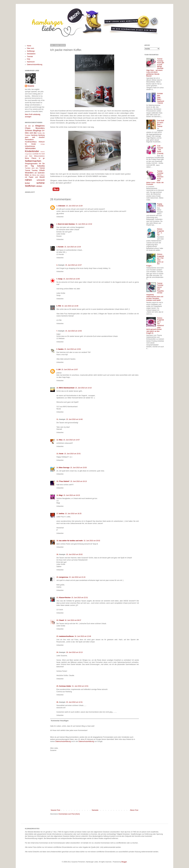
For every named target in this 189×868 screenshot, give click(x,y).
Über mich (31, 48)
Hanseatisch (29, 140)
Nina (61, 440)
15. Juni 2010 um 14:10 (83, 388)
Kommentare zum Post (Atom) (69, 814)
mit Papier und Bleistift (35, 177)
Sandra (61, 349)
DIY (43, 131)
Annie (61, 454)
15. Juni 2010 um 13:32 (84, 224)
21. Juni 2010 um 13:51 (80, 686)
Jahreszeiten (30, 148)
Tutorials (30, 57)
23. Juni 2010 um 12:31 (74, 702)
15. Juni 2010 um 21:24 (77, 577)
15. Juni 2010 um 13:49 (70, 306)
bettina (62, 514)
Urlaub (42, 170)
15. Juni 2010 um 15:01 (72, 454)
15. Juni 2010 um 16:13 (79, 481)
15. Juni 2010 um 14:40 (74, 419)
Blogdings (37, 130)
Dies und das (31, 133)
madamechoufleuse (66, 636)
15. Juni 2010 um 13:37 (73, 265)
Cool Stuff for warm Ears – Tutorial (161, 123)
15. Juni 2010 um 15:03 (78, 468)
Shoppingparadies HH (33, 164)
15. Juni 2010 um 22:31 (80, 598)
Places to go (38, 158)
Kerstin (61, 247)
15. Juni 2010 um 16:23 (72, 495)
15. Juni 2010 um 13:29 (74, 206)
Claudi (61, 620)
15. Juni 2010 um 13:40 (71, 279)
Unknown (62, 206)
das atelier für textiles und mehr (71, 541)
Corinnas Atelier (65, 686)
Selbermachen (33, 161)
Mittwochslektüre (39, 156)
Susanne (31, 86)
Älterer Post (134, 810)
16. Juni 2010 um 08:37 (73, 620)
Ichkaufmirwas (30, 146)
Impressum (31, 62)
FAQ (28, 59)
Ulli (59, 370)
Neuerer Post (55, 810)
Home (29, 46)
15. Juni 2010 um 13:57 (70, 370)
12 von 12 (29, 126)
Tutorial (42, 168)
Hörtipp (43, 144)
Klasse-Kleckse (65, 598)
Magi (61, 495)
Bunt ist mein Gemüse (66, 224)
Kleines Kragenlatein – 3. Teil (160, 232)
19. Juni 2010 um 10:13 (74, 652)
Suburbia (41, 166)
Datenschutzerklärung (63, 741)
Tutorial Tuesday (31, 170)
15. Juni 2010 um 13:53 (73, 331)
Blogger (124, 862)
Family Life (41, 133)
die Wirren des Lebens (37, 175)
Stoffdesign (31, 51)
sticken (39, 186)
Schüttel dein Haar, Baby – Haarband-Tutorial (161, 98)
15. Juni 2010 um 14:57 (71, 440)
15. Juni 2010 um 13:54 (73, 349)
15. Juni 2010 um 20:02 (92, 541)
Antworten (60, 217)
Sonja (60, 279)
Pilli (60, 306)
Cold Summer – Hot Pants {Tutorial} (160, 150)
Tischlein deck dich (32, 168)
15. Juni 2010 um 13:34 (73, 247)
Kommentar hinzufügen (60, 721)
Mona (27, 158)
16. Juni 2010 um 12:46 (83, 636)
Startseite (95, 810)
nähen (28, 180)
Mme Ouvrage (64, 468)
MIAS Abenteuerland (67, 388)
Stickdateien (31, 54)
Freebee (28, 135)
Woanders (29, 173)
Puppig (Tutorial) (160, 205)
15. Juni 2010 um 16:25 (73, 514)
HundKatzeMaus (31, 142)
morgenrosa (64, 577)
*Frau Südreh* (64, 481)
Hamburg (34, 135)
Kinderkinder (32, 151)
